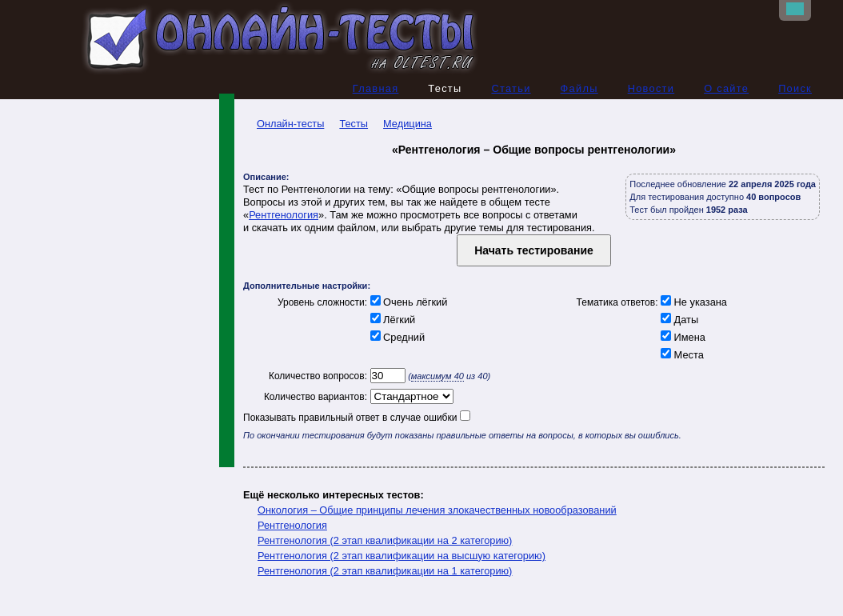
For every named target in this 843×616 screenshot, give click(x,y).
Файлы (579, 88)
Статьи (511, 88)
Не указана (693, 302)
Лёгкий (391, 320)
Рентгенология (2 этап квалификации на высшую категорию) (402, 556)
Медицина (408, 124)
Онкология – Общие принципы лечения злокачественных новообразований (437, 510)
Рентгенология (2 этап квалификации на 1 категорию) (385, 571)
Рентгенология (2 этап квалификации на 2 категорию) (385, 540)
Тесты (354, 124)
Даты (679, 320)
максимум (437, 376)
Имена (682, 337)
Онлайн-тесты (284, 124)
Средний (396, 337)
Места (681, 355)
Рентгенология (284, 215)
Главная (376, 88)
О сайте (726, 88)
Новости (651, 88)
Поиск (795, 88)
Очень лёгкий (407, 302)
